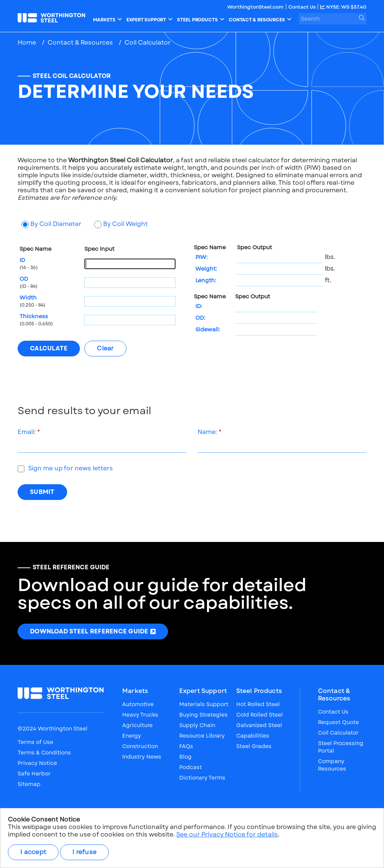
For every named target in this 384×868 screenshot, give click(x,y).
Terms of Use (35, 742)
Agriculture (137, 725)
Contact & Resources (80, 43)
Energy (132, 736)
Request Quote (338, 722)
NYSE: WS (343, 7)
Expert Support (203, 691)
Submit (42, 492)
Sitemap (29, 784)
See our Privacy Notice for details (227, 834)
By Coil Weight (125, 224)
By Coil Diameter (56, 224)
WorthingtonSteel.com (255, 7)
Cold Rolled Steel (259, 715)
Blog (185, 757)
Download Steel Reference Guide (89, 634)
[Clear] (105, 349)
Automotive (138, 704)
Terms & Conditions (44, 753)
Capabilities (253, 736)
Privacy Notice (37, 763)
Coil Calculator (338, 733)
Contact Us (303, 7)
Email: (27, 432)
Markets (135, 691)
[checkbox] (21, 469)
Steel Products (259, 691)
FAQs (186, 746)
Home (27, 43)
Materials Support (204, 704)
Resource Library (202, 736)
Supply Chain (197, 725)
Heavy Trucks (140, 715)
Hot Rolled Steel (258, 704)
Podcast (190, 767)
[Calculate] (49, 349)
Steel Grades (254, 746)
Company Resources (332, 765)
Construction (140, 746)
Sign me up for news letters (70, 468)
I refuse (84, 852)
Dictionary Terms (202, 778)
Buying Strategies (203, 715)
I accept (33, 852)
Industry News (142, 757)
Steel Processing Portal (341, 747)
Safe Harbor (34, 774)
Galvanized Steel (259, 725)
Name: (207, 432)
